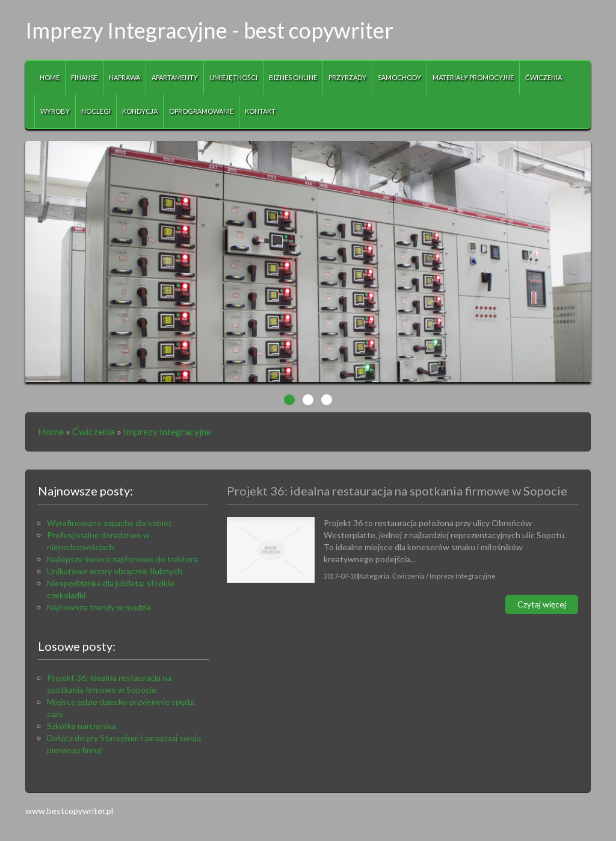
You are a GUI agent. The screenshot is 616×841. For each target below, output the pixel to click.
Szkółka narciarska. (82, 726)
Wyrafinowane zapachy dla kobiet (109, 523)
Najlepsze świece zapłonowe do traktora (122, 559)
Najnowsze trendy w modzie (99, 607)
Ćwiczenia (94, 431)
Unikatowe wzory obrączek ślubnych (115, 571)
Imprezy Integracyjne (167, 431)
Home (51, 431)
